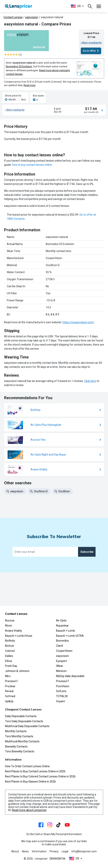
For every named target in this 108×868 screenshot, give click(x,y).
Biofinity (10, 641)
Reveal (9, 691)
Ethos (9, 661)
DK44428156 (58, 859)
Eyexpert (61, 661)
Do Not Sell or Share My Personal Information (54, 834)
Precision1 (11, 681)
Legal (65, 852)
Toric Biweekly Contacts (20, 752)
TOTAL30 (62, 696)
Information (39, 852)
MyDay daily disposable (70, 676)
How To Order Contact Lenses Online (27, 766)
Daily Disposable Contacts (21, 716)
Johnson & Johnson (17, 671)
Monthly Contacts (16, 731)
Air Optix (61, 621)
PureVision (63, 686)
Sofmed (10, 696)
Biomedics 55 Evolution (19, 66)
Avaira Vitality (14, 631)
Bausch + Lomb (65, 631)
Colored (10, 651)
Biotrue (10, 646)
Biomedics (62, 641)
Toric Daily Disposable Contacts (24, 721)
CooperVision (64, 651)
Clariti (60, 646)
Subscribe (87, 585)
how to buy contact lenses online (32, 215)
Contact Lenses (13, 17)
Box (24, 99)
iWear (60, 666)
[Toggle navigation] (90, 6)
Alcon (9, 626)
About (15, 852)
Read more (29, 85)
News (25, 852)
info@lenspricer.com (84, 852)
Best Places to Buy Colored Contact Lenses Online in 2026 (40, 776)
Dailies (9, 656)
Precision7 (62, 681)
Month (12, 99)
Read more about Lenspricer (29, 810)
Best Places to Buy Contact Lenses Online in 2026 (35, 771)
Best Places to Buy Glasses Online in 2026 (30, 782)
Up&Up (9, 701)
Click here (90, 431)
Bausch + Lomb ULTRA (70, 636)
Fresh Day (11, 666)
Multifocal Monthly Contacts (22, 741)
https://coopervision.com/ (78, 373)
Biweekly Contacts (16, 746)
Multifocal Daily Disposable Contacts (27, 726)
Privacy (54, 852)
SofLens (61, 691)
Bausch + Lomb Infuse (19, 636)
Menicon (61, 671)
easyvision (32, 17)
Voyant (60, 701)
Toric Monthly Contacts (19, 736)
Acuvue (10, 621)
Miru (8, 676)
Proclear (10, 686)
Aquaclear (62, 626)
